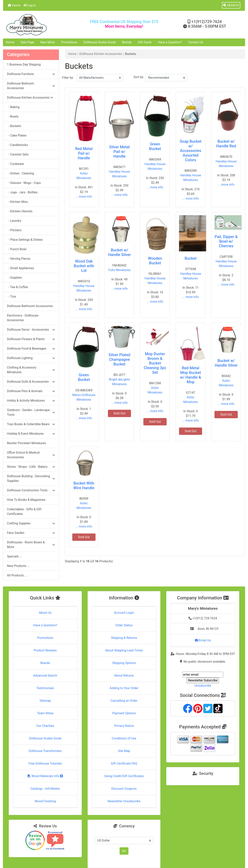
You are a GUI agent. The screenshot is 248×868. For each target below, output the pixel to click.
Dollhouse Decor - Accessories (31, 330)
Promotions (69, 42)
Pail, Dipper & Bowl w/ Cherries (226, 241)
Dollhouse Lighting (31, 358)
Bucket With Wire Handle (84, 486)
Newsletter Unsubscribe (124, 801)
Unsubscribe (203, 686)
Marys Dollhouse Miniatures (84, 397)
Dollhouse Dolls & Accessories (31, 382)
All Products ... (17, 575)
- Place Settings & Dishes (25, 240)
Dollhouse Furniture (31, 74)
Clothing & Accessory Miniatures (31, 370)
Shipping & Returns (124, 638)
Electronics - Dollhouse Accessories (23, 318)
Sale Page (27, 42)
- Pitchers (14, 230)
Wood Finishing (45, 801)
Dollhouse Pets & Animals (31, 391)
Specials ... (14, 556)
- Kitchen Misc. (18, 202)
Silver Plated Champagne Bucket (119, 359)
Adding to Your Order (124, 688)
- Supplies (14, 278)
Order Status (124, 625)
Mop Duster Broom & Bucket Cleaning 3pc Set (155, 363)
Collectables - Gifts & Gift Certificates (24, 512)
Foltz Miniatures (119, 270)
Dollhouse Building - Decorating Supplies (31, 478)
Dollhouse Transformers (45, 751)
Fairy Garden (31, 533)
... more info (84, 197)
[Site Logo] (43, 25)
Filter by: (68, 78)
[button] (231, 5)
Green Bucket (155, 146)
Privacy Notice (124, 726)
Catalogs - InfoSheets (45, 789)
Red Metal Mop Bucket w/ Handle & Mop (191, 375)
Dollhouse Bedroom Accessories (31, 86)
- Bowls (13, 117)
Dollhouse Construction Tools (31, 490)
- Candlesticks (17, 145)
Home (14, 5)
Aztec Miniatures (84, 176)
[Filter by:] (100, 78)
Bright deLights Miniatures (120, 382)
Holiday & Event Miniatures (31, 434)
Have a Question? (170, 42)
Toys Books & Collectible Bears (31, 424)
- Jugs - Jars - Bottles (22, 192)
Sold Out (119, 413)
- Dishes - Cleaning (20, 173)
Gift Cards (145, 42)
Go (124, 851)
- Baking (13, 107)
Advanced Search (45, 676)
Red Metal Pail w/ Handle (84, 153)
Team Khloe (45, 713)
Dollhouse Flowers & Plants (31, 339)
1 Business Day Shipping (24, 64)
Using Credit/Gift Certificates (124, 776)
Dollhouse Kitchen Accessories (101, 54)
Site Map (124, 751)
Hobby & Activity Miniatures (31, 401)
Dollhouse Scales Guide (100, 42)
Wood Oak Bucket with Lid (84, 266)
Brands (127, 42)
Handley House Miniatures (119, 174)
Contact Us (196, 42)
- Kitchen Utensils (20, 211)
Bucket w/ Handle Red (226, 144)
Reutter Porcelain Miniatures (26, 443)
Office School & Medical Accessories (31, 455)
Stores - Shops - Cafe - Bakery (31, 467)
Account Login (124, 613)
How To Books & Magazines (26, 500)
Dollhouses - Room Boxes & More (31, 545)
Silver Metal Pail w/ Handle (120, 152)
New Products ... (18, 566)
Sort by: (139, 77)
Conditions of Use (124, 738)
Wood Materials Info (45, 776)
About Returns (124, 676)
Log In (30, 5)
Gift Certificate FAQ (124, 763)
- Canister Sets (18, 154)
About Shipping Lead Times (124, 650)
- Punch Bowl (17, 249)
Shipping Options (124, 663)
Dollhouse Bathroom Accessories (30, 306)
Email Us (203, 640)
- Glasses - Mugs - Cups (24, 183)
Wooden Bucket (155, 261)
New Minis (48, 42)
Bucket (191, 258)
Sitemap (45, 701)
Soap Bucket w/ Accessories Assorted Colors (190, 151)
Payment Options (124, 713)
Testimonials (45, 688)
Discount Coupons (124, 789)
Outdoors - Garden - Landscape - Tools (31, 412)
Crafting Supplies (31, 523)
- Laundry (14, 221)
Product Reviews (45, 650)
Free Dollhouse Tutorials (45, 763)
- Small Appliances (20, 268)
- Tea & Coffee (17, 287)
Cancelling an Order (124, 701)
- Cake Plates (17, 135)
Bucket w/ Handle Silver (119, 252)
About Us (45, 613)
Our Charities (45, 726)
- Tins (12, 297)
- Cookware (15, 164)
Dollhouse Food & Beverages (31, 349)
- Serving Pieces (19, 259)
